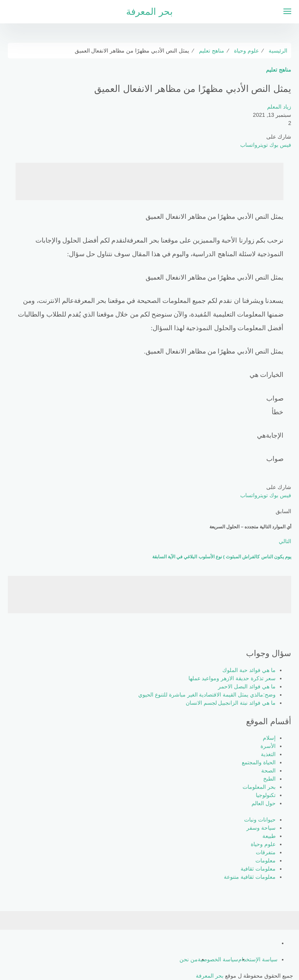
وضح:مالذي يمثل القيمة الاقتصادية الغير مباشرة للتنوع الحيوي (207, 695)
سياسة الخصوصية (218, 959)
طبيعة (269, 836)
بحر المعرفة (149, 11)
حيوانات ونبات (260, 820)
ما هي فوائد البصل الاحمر (247, 686)
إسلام (269, 738)
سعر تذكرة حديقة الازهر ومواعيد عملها (232, 678)
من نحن (189, 959)
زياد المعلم (279, 107)
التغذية (268, 754)
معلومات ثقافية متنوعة (250, 877)
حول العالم (264, 803)
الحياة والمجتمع (259, 762)
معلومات (266, 860)
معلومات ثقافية (258, 869)
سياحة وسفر (261, 828)
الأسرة (268, 746)
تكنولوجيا (266, 795)
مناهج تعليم (279, 70)
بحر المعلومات (259, 787)
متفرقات (266, 852)
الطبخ (269, 779)
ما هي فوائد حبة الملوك (249, 670)
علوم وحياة (263, 844)
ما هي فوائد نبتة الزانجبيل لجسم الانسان (231, 703)
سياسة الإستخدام (258, 959)
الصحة (268, 771)
